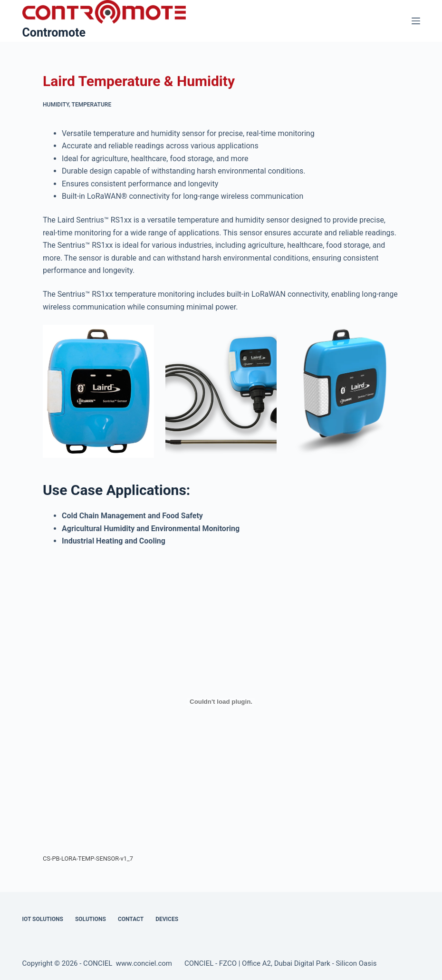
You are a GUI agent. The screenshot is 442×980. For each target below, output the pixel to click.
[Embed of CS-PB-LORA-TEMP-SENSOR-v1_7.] (221, 702)
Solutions (91, 919)
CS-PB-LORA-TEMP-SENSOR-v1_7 (88, 859)
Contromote (54, 33)
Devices (167, 919)
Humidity (56, 105)
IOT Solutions (43, 919)
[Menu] (416, 21)
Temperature (92, 105)
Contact (131, 919)
